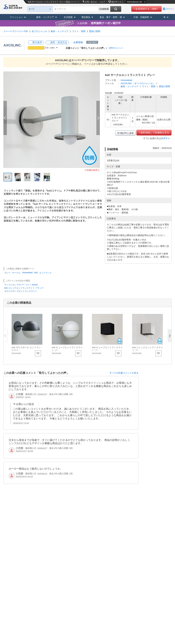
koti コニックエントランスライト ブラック (24, 288)
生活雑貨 (68, 17)
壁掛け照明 (95, 31)
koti (36, 273)
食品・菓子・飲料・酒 (111, 17)
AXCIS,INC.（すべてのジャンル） (138, 83)
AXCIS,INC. (13, 45)
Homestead (126, 80)
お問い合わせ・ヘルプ (95, 2)
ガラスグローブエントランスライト (21, 291)
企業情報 (78, 42)
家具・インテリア (45, 17)
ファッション (16, 17)
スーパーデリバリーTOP (16, 31)
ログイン (170, 9)
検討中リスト (118, 2)
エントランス (45, 273)
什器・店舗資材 (141, 17)
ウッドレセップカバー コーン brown (21, 285)
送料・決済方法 (59, 42)
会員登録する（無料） (147, 9)
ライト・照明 (79, 31)
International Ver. (136, 2)
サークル (16, 273)
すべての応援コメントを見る (124, 373)
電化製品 (86, 17)
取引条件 (37, 42)
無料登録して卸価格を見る (155, 133)
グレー (7, 273)
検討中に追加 (127, 133)
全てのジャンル (39, 31)
